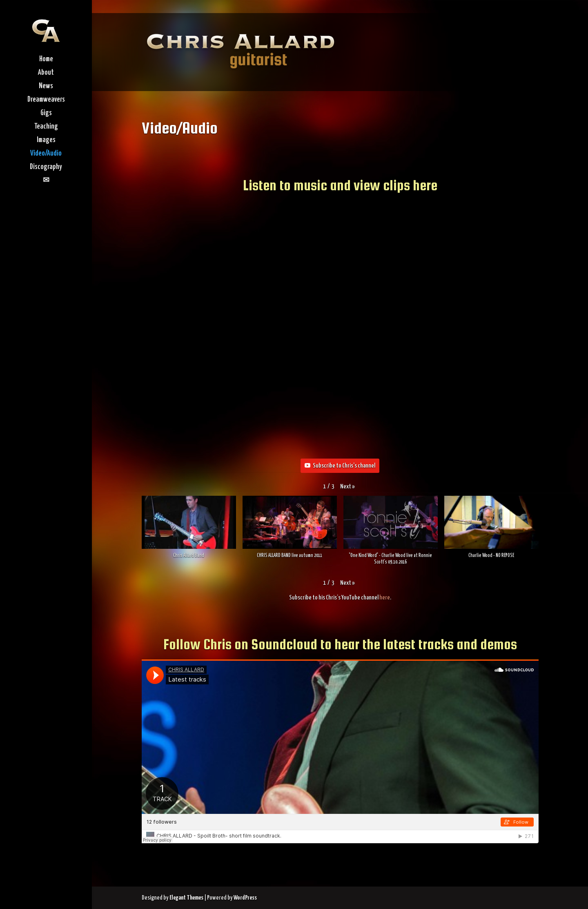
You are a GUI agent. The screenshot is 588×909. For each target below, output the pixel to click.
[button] (347, 487)
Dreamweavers (46, 100)
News (46, 87)
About (46, 73)
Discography (46, 167)
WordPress (245, 898)
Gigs (46, 114)
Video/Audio (46, 154)
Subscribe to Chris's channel (340, 466)
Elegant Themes (186, 898)
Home (46, 60)
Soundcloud (284, 644)
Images (46, 140)
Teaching (46, 127)
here (385, 598)
